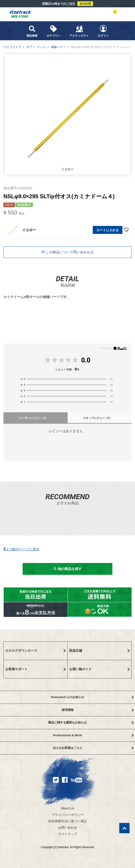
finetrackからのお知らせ (92, 697)
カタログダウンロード (36, 651)
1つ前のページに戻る (21, 549)
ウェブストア (12, 47)
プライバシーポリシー (68, 815)
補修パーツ (58, 47)
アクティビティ (79, 31)
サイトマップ (68, 834)
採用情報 (98, 710)
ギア (29, 47)
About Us (68, 808)
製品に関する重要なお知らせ (91, 722)
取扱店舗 (100, 651)
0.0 (86, 360)
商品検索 (32, 31)
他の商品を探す (67, 569)
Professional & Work (93, 735)
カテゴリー (53, 31)
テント (41, 47)
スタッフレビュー (97, 418)
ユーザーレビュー (33, 418)
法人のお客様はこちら (93, 748)
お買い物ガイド (100, 669)
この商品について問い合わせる (67, 252)
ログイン (103, 31)
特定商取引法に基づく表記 (68, 821)
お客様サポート (36, 669)
